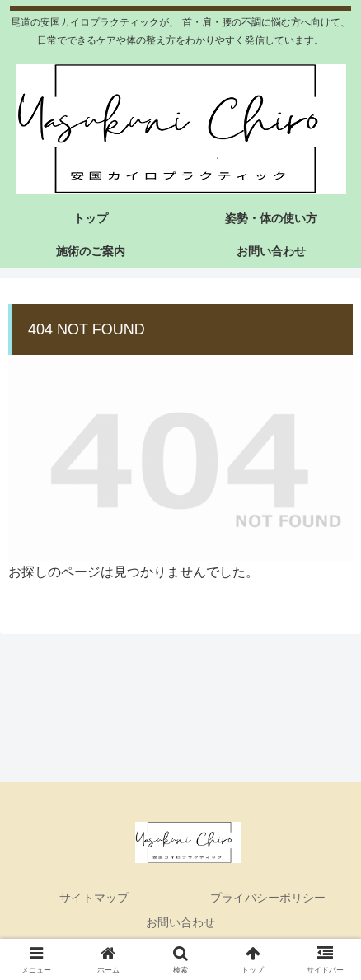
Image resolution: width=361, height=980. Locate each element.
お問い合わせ (180, 922)
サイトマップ (94, 898)
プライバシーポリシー (268, 898)
